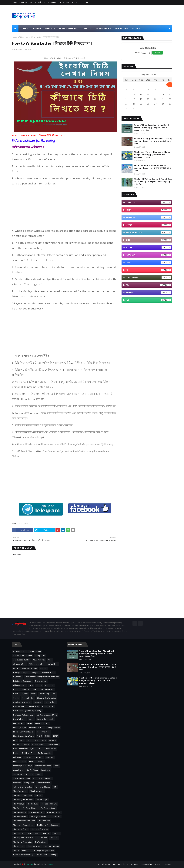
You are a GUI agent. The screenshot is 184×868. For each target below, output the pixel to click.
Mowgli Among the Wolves (23, 736)
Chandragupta (41, 681)
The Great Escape (54, 812)
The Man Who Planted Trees (24, 821)
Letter (20, 523)
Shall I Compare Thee (22, 778)
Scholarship (148, 278)
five (148, 300)
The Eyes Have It (20, 812)
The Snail (54, 838)
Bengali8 (35, 673)
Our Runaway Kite (45, 753)
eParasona (18, 49)
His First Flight (50, 702)
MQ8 (37, 740)
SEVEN (148, 263)
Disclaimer (52, 2)
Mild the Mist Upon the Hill (23, 732)
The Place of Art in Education (48, 825)
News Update (53, 745)
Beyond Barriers (48, 673)
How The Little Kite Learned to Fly (26, 706)
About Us (23, 2)
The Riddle (46, 834)
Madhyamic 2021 (42, 723)
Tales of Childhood (43, 787)
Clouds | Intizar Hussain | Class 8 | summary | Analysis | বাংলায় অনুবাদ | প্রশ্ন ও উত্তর (152, 168)
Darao (16, 689)
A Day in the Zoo (20, 651)
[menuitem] (15, 28)
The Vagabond (41, 842)
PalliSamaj (17, 757)
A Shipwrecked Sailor (21, 660)
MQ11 (48, 736)
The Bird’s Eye (19, 804)
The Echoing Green (48, 808)
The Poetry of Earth (21, 829)
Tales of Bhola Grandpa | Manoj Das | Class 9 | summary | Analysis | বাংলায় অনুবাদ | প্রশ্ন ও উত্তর (152, 128)
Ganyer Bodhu (28, 698)
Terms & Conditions (37, 2)
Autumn (43, 668)
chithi (31, 685)
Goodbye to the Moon (22, 702)
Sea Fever (29, 774)
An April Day (52, 664)
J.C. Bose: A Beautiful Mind (47, 715)
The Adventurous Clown (23, 795)
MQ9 (44, 740)
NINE (148, 240)
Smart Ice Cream (45, 778)
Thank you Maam (37, 791)
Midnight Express (53, 728)
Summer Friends (44, 783)
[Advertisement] (65, 207)
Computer (148, 203)
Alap (50, 660)
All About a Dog (19, 664)
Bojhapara (17, 677)
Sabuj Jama (46, 770)
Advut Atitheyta (39, 660)
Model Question (148, 233)
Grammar (148, 218)
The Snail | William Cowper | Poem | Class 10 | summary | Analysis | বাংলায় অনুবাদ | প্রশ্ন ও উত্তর (153, 182)
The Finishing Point (36, 812)
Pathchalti (50, 757)
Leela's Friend (19, 723)
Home (14, 2)
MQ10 (39, 736)
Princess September (43, 766)
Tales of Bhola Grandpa (23, 787)
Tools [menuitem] (135, 28)
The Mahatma (55, 817)
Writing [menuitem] (49, 28)
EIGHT (148, 210)
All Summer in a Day (37, 664)
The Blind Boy (33, 804)
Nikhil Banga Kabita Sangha (24, 749)
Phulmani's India (20, 761)
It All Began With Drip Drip (23, 715)
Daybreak (25, 689)
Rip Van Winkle (32, 770)
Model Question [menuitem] (67, 28)
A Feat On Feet (35, 651)
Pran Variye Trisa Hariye (23, 766)
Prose (56, 766)
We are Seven (42, 855)
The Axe (38, 795)
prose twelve (18, 770)
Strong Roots (29, 783)
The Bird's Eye (42, 800)
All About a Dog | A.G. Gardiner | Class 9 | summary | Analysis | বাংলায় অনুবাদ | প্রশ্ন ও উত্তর (153, 141)
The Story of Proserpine (22, 842)
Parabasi (28, 757)
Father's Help (44, 694)
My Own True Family (21, 745)
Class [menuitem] (23, 28)
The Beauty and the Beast (23, 800)
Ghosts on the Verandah (46, 698)
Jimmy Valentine (19, 719)
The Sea (56, 834)
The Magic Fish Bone (38, 817)
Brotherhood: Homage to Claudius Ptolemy (42, 677)
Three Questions (34, 846)
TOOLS (16, 850)
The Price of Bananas (40, 829)
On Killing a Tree (28, 753)
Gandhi (16, 698)
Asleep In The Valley (29, 668)
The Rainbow (18, 834)
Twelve (25, 850)
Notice (148, 248)
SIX (148, 270)
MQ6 (22, 740)
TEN (148, 285)
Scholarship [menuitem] (121, 28)
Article (16, 668)
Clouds (39, 685)
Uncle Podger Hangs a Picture (42, 850)
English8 (25, 694)
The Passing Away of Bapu (23, 825)
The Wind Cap (19, 846)
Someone (17, 783)
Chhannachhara (19, 685)
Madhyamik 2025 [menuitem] (103, 28)
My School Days (38, 745)
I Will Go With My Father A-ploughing (27, 711)
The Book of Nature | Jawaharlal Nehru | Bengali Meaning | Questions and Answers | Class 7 (153, 155)
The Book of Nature (49, 804)
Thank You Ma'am (20, 791)
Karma (31, 719)
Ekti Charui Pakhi (47, 689)
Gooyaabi (51, 864)
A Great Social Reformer (23, 656)
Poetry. (41, 761)
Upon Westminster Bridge (23, 855)
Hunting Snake (48, 706)
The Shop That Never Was (23, 838)
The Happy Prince (20, 817)
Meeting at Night (20, 728)
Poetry (32, 761)
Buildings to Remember (22, 681)
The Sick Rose (42, 838)
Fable (33, 694)
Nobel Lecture (50, 749)
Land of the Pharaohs (46, 719)
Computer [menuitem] (87, 28)
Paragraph (148, 255)
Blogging (30, 864)
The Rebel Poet (33, 834)
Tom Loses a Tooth (51, 846)
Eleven (16, 694)
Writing (21, 37)
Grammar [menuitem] (37, 28)
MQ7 (29, 740)
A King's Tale (40, 656)
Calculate (158, 53)
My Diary (52, 740)
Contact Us (85, 2)
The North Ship (44, 821)
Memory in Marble (36, 728)
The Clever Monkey (30, 808)
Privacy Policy (64, 2)
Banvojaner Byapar (21, 673)
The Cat (16, 808)
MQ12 (56, 736)
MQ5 (15, 740)
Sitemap (75, 2)
